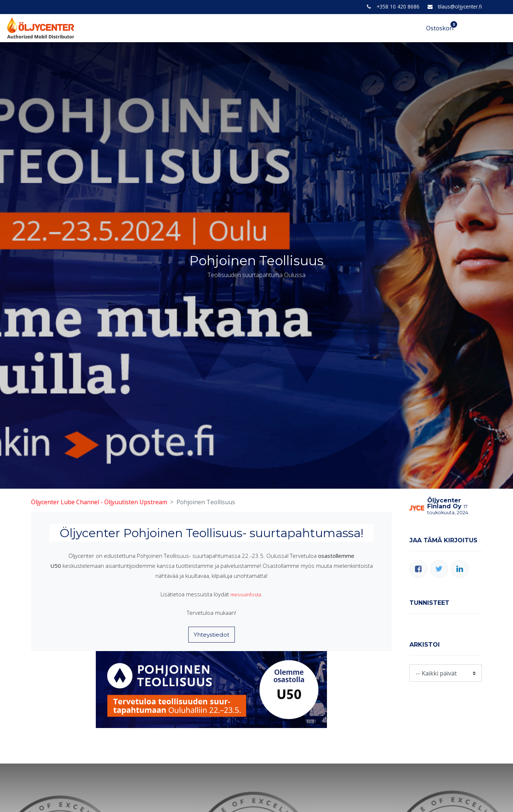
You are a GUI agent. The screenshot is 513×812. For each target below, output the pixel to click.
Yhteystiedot (212, 635)
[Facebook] (418, 569)
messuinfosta (246, 594)
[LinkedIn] (460, 569)
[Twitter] (439, 569)
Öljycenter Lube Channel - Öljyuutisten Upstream (99, 502)
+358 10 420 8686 (398, 6)
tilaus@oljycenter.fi (460, 6)
